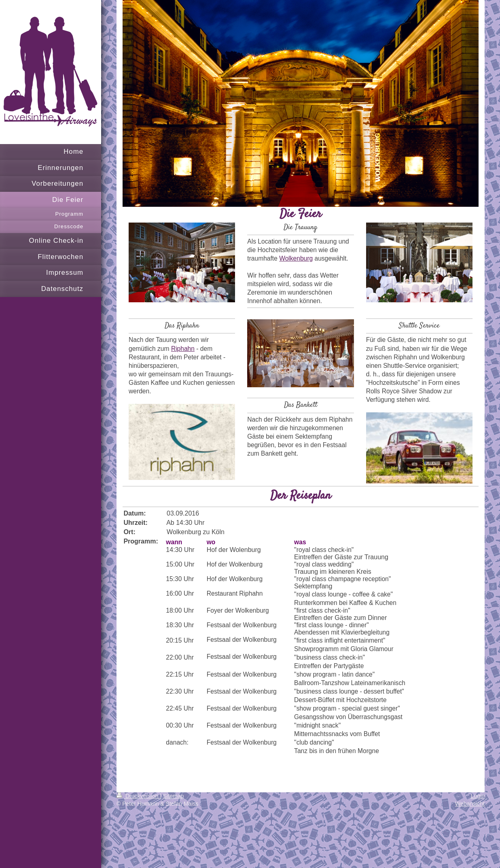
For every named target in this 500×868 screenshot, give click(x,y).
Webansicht (470, 804)
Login (478, 796)
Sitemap (173, 796)
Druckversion (138, 796)
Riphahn (183, 349)
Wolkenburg (296, 258)
